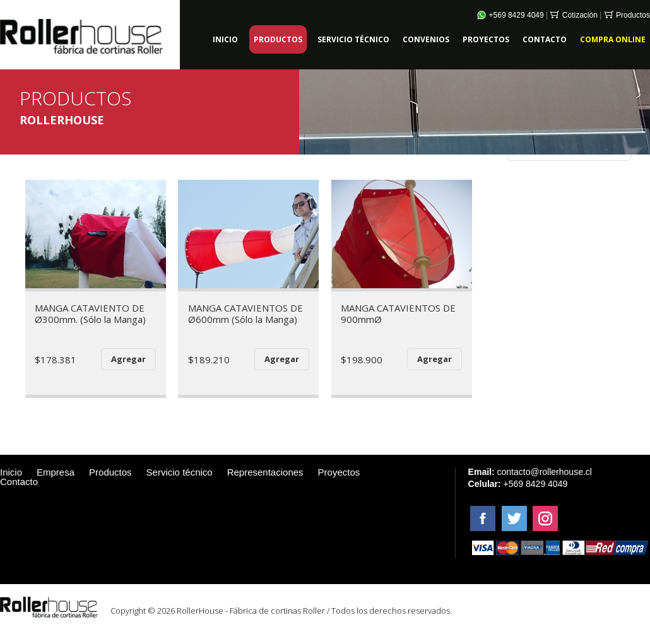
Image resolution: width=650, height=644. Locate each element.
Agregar (128, 359)
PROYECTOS (486, 39)
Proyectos (339, 472)
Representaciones (265, 472)
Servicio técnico (180, 472)
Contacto (19, 482)
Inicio (11, 472)
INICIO (225, 39)
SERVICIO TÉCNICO (353, 39)
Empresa (56, 472)
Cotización (573, 15)
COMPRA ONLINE (613, 39)
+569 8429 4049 (511, 15)
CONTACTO (545, 39)
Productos (627, 15)
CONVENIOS (426, 39)
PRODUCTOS (278, 39)
